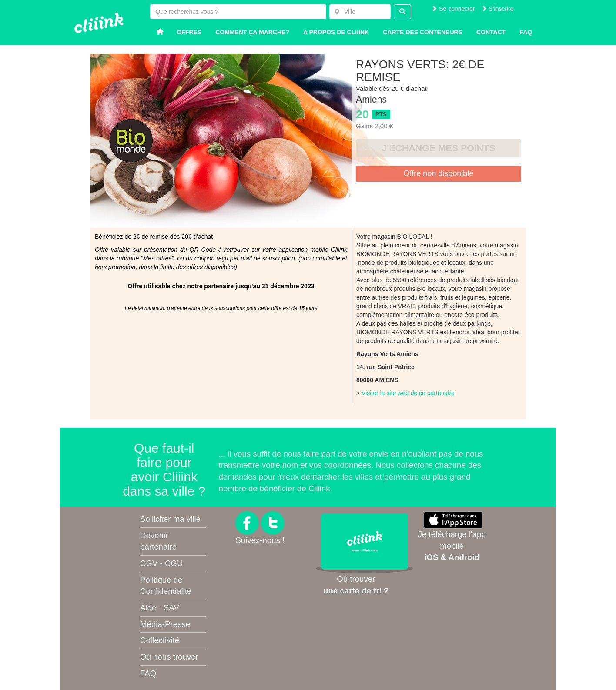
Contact (491, 32)
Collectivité (160, 640)
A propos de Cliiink (336, 32)
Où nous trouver (169, 657)
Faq (526, 32)
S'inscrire (497, 9)
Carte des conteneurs (423, 32)
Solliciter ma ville (170, 519)
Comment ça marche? (252, 32)
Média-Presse (165, 624)
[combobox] (360, 12)
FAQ (148, 673)
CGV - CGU (161, 563)
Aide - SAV (160, 608)
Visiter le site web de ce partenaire (408, 393)
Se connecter (453, 9)
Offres (189, 32)
